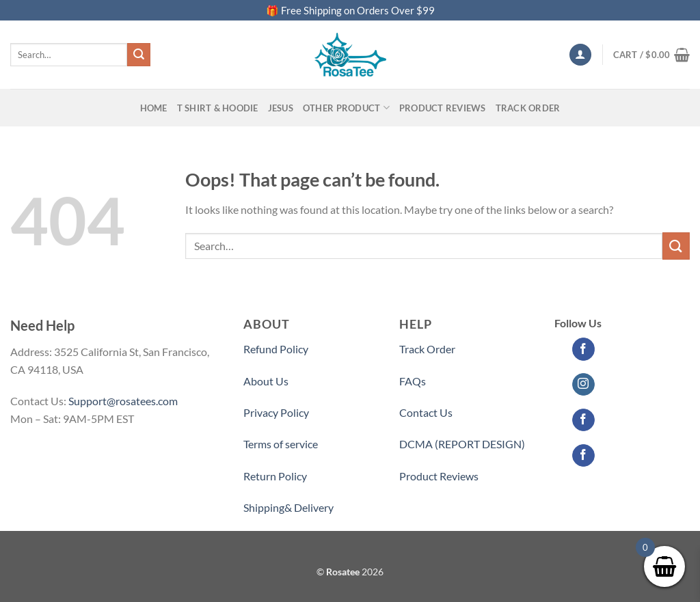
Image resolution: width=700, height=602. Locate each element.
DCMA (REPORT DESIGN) (462, 444)
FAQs (413, 381)
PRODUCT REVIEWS (443, 108)
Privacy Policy (276, 412)
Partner (417, 507)
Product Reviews (439, 476)
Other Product (346, 108)
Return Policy (275, 476)
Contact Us (426, 412)
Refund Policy (276, 349)
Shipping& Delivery (288, 507)
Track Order (528, 108)
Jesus (281, 108)
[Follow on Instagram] (583, 385)
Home (154, 108)
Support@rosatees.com (123, 401)
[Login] (580, 55)
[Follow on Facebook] (583, 349)
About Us (266, 381)
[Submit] (139, 55)
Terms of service (281, 444)
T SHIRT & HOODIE (218, 108)
